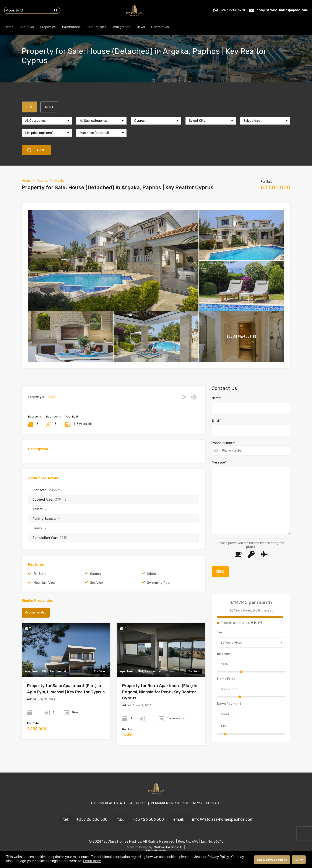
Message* (219, 462)
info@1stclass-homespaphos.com (282, 10)
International (72, 27)
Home (9, 27)
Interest (224, 654)
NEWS (197, 803)
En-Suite (40, 574)
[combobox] (47, 121)
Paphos (42, 181)
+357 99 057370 (233, 10)
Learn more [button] (92, 861)
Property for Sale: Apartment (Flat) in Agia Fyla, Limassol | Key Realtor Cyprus (66, 689)
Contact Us (160, 27)
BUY (29, 107)
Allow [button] (299, 860)
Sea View (97, 583)
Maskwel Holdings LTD (169, 847)
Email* (216, 421)
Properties (48, 27)
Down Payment (229, 704)
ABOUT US (138, 803)
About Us (27, 27)
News (141, 27)
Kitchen (153, 574)
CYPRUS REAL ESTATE (109, 803)
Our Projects (97, 27)
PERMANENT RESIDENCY (170, 803)
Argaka (59, 181)
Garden (95, 574)
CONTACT (214, 803)
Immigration (121, 27)
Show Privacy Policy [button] (272, 860)
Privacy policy (156, 851)
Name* (217, 398)
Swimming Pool (159, 583)
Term (221, 632)
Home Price (226, 679)
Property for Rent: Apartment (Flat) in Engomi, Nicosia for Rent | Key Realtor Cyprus (160, 692)
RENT (49, 107)
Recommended (36, 612)
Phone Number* (223, 443)
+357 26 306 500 (92, 819)
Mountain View (44, 583)
